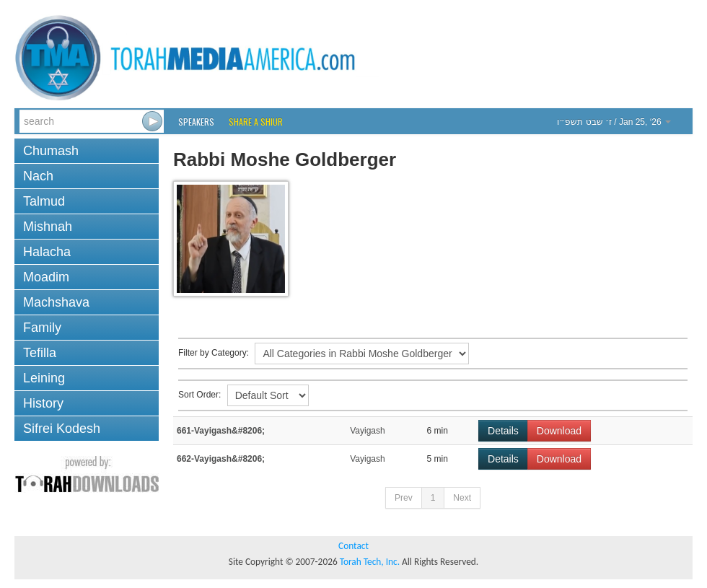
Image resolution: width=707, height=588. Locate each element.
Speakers (196, 122)
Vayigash (367, 431)
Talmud (44, 201)
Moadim (46, 277)
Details (503, 431)
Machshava (56, 302)
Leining (44, 378)
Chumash (51, 151)
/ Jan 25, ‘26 (614, 122)
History (43, 403)
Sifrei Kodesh (62, 429)
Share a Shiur (256, 122)
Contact (353, 546)
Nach (38, 176)
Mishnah (48, 227)
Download (559, 431)
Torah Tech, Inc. (370, 562)
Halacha (47, 252)
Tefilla (40, 353)
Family (42, 328)
